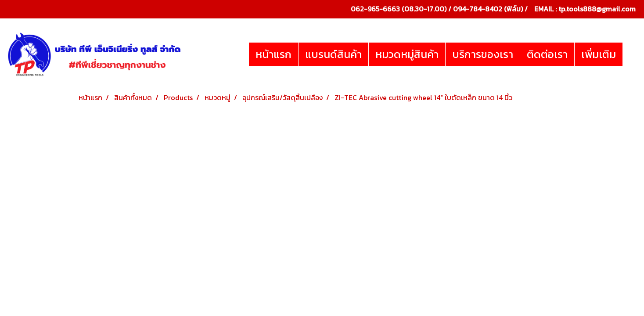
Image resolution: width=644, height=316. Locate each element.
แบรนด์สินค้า (333, 54)
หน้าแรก (273, 54)
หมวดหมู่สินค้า (407, 54)
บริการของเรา (483, 54)
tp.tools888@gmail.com (597, 9)
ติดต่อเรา (547, 54)
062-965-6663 (375, 9)
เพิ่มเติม (599, 54)
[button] (630, 54)
